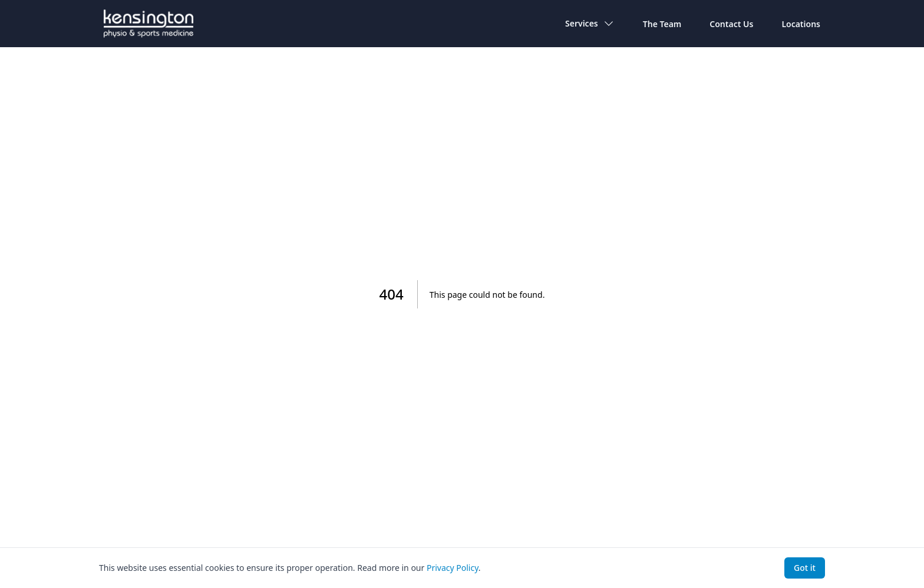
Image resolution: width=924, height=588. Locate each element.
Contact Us (731, 24)
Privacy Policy (453, 568)
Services (590, 24)
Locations (801, 24)
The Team (662, 24)
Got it (805, 568)
